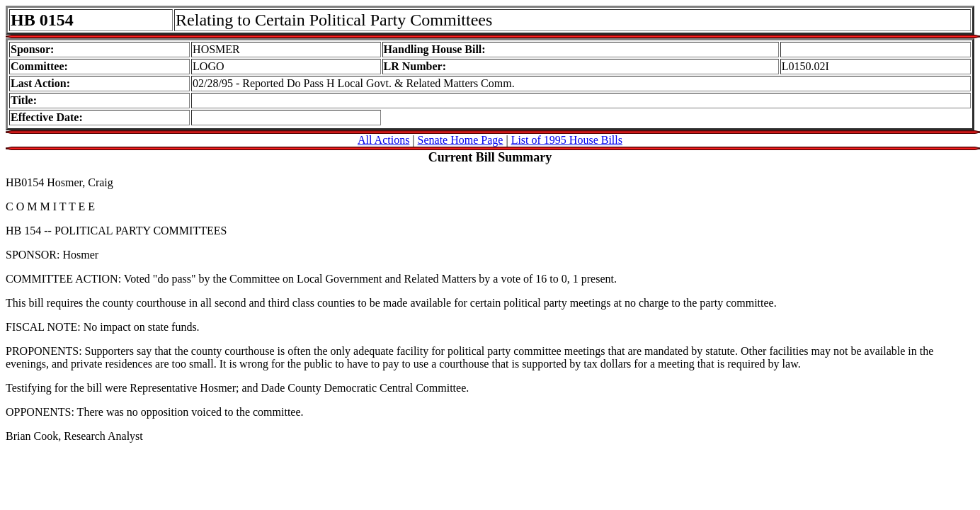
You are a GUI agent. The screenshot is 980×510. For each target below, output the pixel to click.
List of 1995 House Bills (567, 140)
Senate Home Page (461, 140)
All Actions (383, 140)
